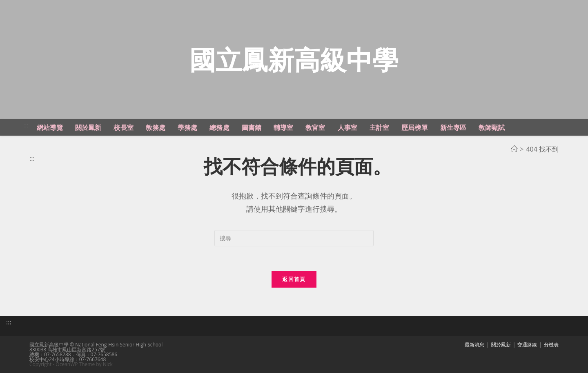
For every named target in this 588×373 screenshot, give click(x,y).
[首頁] (514, 149)
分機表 (551, 345)
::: (26, 125)
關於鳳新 (501, 345)
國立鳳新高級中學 (294, 59)
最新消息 (474, 345)
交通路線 (527, 345)
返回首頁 (294, 279)
